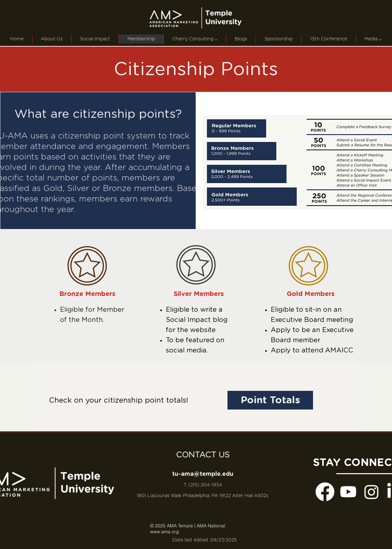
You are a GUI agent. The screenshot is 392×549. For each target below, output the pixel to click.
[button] (195, 39)
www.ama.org (165, 532)
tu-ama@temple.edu (203, 474)
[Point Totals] (270, 400)
